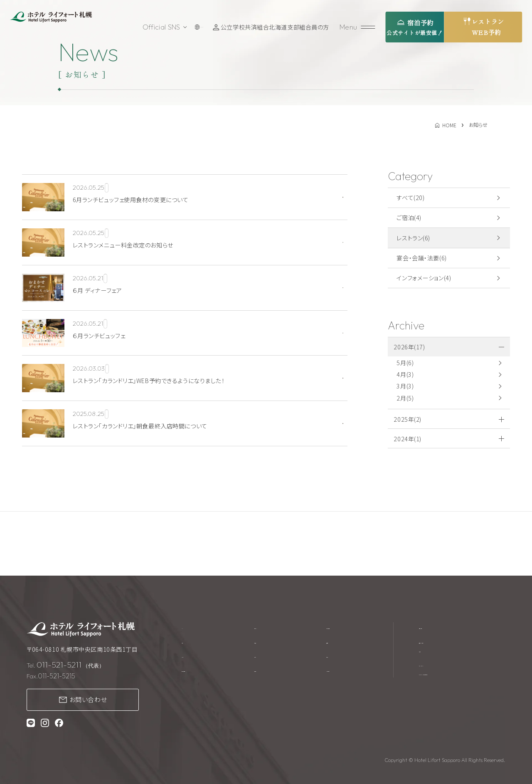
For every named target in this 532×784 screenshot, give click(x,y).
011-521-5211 (59, 664)
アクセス (268, 659)
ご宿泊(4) (409, 218)
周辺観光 (269, 675)
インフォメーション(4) (424, 278)
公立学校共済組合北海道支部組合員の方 (277, 27)
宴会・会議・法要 (203, 675)
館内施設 (269, 643)
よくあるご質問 (341, 675)
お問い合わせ (88, 699)
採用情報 (333, 643)
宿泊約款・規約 (439, 627)
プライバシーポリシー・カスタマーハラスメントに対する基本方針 (460, 679)
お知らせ (332, 659)
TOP (188, 627)
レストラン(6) (413, 238)
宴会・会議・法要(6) (421, 258)
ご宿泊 (190, 643)
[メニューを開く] (359, 27)
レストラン (195, 659)
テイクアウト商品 (344, 627)
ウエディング (273, 627)
